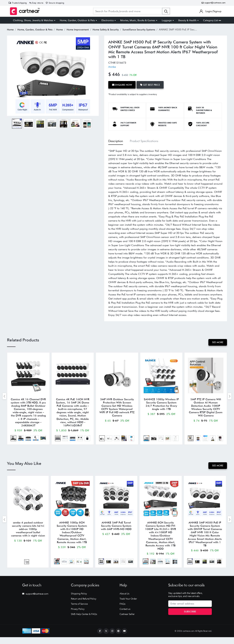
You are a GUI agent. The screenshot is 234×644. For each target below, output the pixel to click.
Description (116, 140)
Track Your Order (128, 606)
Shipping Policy (79, 601)
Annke (112, 67)
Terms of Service (79, 611)
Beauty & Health (187, 20)
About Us (124, 601)
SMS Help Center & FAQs (84, 621)
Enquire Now (123, 84)
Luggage (167, 20)
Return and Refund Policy (84, 606)
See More (217, 341)
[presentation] (4, 397)
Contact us (125, 616)
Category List (212, 20)
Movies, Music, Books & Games (138, 20)
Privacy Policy (78, 616)
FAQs (122, 611)
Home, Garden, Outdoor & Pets (77, 20)
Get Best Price (152, 84)
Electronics (108, 20)
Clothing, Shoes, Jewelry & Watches (33, 20)
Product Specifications (144, 140)
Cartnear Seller (127, 621)
